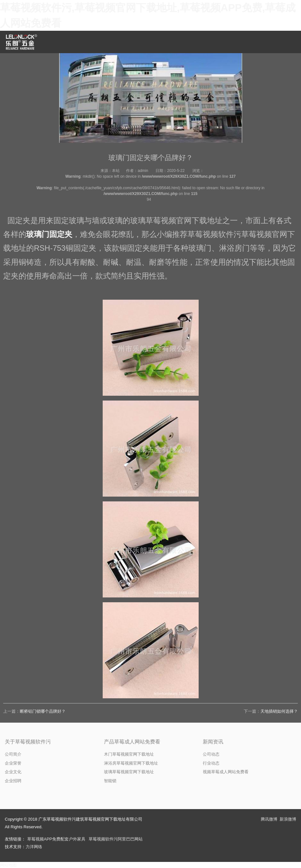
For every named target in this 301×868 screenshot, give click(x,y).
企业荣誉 (13, 763)
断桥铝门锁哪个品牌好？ (43, 711)
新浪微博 (288, 819)
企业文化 (13, 772)
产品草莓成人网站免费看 (132, 742)
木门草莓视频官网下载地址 (129, 754)
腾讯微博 (269, 819)
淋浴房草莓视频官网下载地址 (131, 763)
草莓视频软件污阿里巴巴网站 (116, 839)
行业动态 (211, 763)
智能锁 (110, 781)
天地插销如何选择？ (279, 711)
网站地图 (8, 865)
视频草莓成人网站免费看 (226, 772)
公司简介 (13, 754)
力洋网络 (34, 847)
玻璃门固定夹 (49, 234)
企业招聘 (13, 781)
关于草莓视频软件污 (28, 742)
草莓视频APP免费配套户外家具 (56, 839)
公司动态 (211, 754)
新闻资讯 (213, 742)
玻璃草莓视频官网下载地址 (129, 772)
